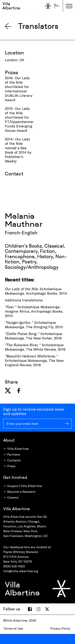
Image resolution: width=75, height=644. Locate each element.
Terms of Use (13, 628)
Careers (13, 497)
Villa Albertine (11, 6)
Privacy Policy (60, 628)
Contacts (14, 460)
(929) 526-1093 (14, 566)
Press (11, 466)
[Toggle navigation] (69, 6)
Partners (14, 454)
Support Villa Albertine (25, 486)
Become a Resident (21, 491)
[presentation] (35, 194)
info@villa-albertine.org (21, 571)
